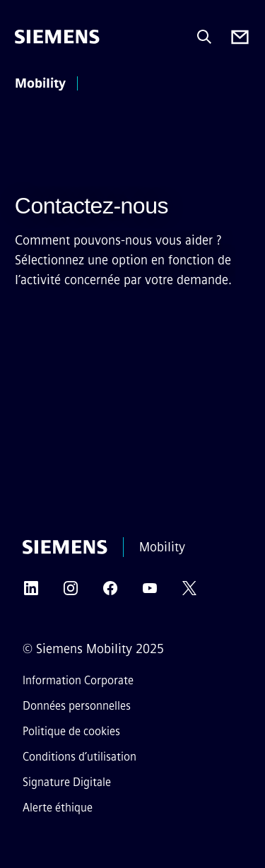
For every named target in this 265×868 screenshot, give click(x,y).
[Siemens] (57, 37)
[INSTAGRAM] (71, 593)
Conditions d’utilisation (79, 757)
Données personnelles (77, 706)
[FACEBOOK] (110, 593)
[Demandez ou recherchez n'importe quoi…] (204, 37)
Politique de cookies (71, 731)
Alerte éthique (58, 808)
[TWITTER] (189, 593)
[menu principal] (105, 84)
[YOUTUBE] (150, 593)
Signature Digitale (67, 782)
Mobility (40, 83)
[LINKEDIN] (31, 593)
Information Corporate (78, 680)
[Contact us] (240, 37)
